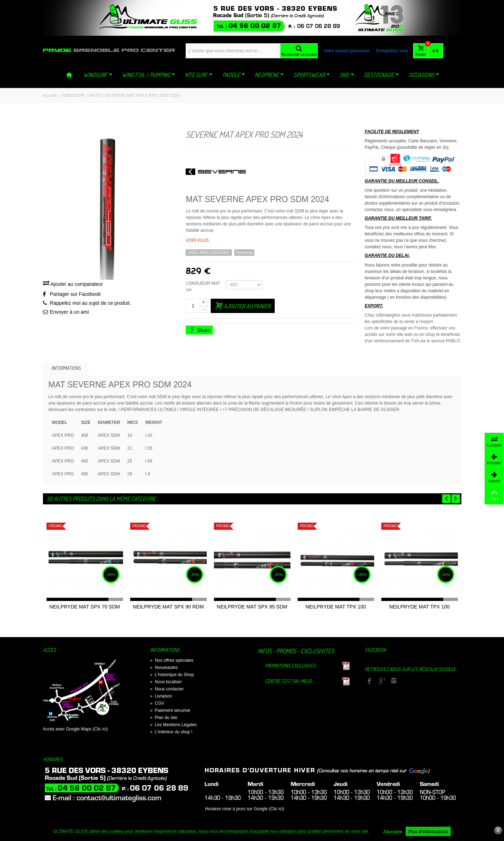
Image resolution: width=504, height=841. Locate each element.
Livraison (161, 696)
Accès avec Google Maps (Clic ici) (75, 729)
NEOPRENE (269, 75)
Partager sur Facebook (75, 294)
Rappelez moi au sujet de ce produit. (91, 303)
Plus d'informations (428, 832)
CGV (157, 703)
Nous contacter (167, 689)
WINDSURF (98, 75)
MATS (95, 96)
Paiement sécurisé (170, 710)
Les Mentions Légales (173, 725)
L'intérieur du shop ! (171, 732)
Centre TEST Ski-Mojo (288, 681)
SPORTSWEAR (312, 75)
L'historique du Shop (172, 675)
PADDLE (234, 75)
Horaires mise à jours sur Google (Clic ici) (244, 809)
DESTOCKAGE (381, 75)
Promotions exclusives (290, 666)
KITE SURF (199, 75)
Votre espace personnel (347, 51)
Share (200, 330)
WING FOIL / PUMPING (149, 75)
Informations (66, 368)
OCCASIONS (424, 75)
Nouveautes (164, 668)
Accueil (50, 96)
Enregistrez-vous (392, 51)
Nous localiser (166, 682)
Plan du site (164, 718)
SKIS (347, 75)
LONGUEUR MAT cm (203, 287)
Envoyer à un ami (70, 312)
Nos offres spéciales (172, 660)
